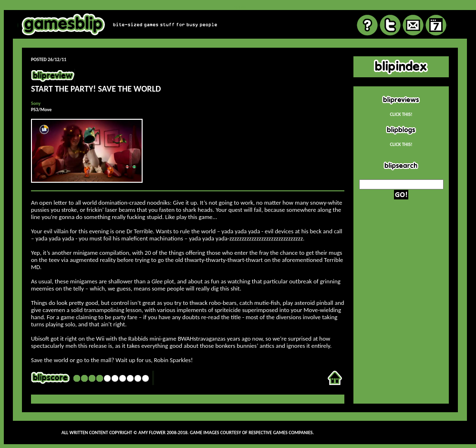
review (240, 7)
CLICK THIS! (401, 114)
